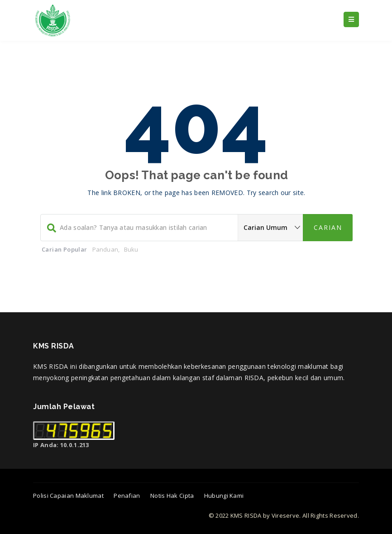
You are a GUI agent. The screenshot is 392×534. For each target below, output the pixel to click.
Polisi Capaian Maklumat (68, 496)
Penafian (127, 496)
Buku (131, 249)
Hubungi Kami (224, 496)
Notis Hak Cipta (172, 496)
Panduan (105, 249)
